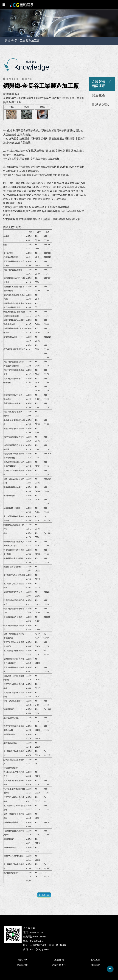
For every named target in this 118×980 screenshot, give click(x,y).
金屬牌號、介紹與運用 (102, 84)
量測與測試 (100, 104)
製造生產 (98, 95)
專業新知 (59, 960)
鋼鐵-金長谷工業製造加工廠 (22, 41)
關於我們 (22, 960)
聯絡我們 (95, 965)
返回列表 (44, 895)
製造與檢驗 (22, 965)
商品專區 (95, 960)
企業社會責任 (59, 965)
